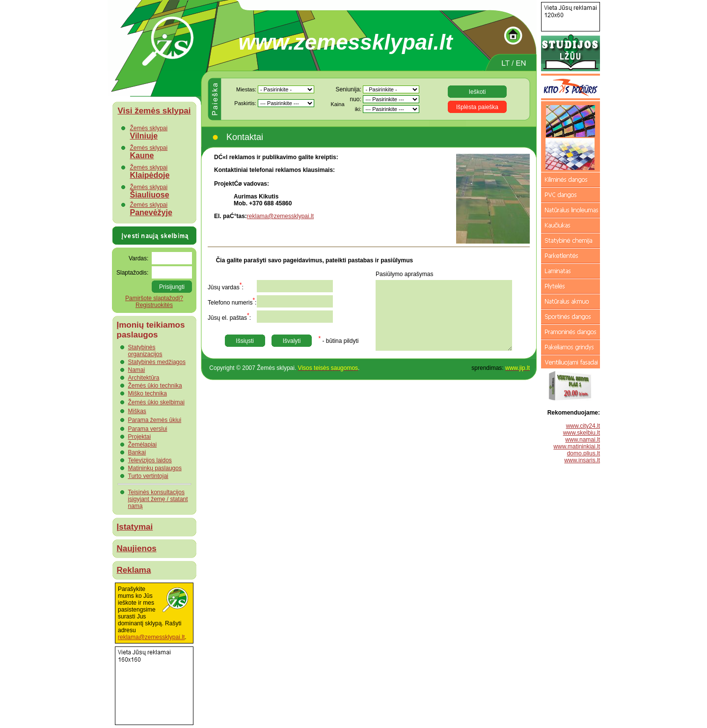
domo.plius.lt (584, 453)
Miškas (137, 411)
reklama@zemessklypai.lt (151, 637)
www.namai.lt (583, 440)
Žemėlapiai (143, 445)
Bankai (137, 452)
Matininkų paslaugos (155, 468)
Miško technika (148, 393)
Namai (137, 370)
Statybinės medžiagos (157, 362)
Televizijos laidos (150, 460)
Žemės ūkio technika (155, 386)
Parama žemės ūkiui (155, 420)
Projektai (140, 437)
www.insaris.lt (582, 460)
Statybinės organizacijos (145, 351)
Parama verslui (148, 429)
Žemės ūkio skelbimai (156, 402)
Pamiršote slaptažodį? (154, 298)
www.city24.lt (583, 426)
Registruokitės (154, 305)
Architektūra (144, 378)
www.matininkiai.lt (577, 447)
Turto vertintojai (148, 476)
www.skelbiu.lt (582, 433)
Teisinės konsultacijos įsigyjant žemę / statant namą (158, 499)
